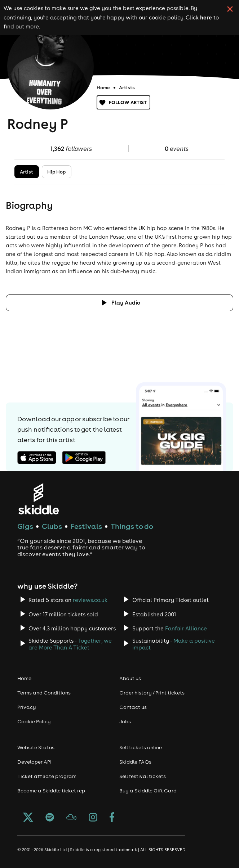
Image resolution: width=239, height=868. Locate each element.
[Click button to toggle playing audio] (119, 303)
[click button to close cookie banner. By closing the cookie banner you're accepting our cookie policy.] (230, 9)
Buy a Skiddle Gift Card (148, 791)
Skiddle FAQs (135, 762)
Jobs (125, 721)
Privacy (27, 707)
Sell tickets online (141, 747)
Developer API (34, 762)
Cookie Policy (34, 721)
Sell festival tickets (143, 776)
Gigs (25, 526)
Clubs (52, 526)
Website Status (36, 747)
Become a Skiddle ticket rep (51, 791)
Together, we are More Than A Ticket (70, 644)
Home (103, 87)
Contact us (133, 707)
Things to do (132, 526)
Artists (127, 87)
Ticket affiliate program (47, 776)
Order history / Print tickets (152, 693)
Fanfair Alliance (186, 628)
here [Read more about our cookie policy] (206, 17)
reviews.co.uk (90, 600)
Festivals (86, 526)
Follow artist (123, 102)
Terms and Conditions (44, 693)
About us (130, 678)
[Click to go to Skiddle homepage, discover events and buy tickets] (38, 499)
